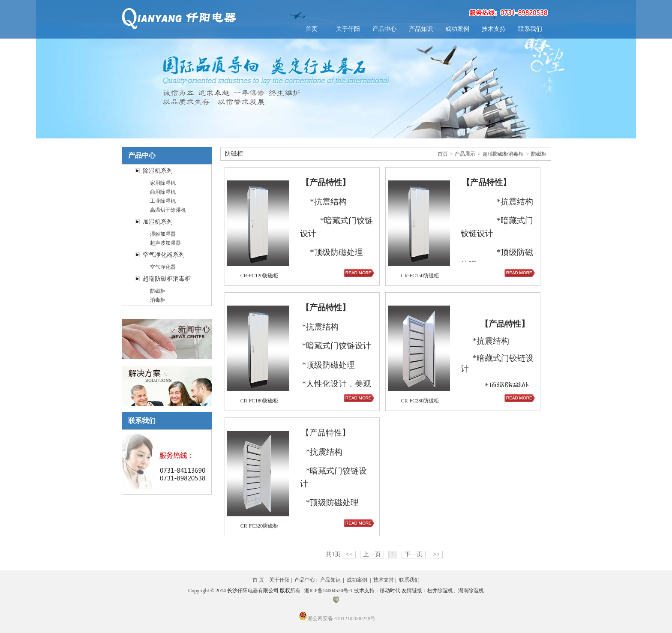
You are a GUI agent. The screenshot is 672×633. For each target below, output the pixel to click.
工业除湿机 (163, 201)
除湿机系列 (158, 171)
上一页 (372, 554)
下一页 (414, 554)
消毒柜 (158, 300)
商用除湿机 (163, 192)
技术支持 (494, 29)
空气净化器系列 (164, 255)
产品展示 (465, 154)
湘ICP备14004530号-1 (328, 591)
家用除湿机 (163, 183)
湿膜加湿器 (163, 234)
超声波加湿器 (165, 243)
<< (349, 554)
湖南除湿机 (471, 591)
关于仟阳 (348, 29)
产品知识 (421, 29)
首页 (312, 29)
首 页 (258, 580)
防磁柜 (158, 291)
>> (436, 554)
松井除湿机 (440, 591)
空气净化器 (163, 267)
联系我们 (530, 29)
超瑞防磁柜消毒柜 (167, 279)
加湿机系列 (158, 222)
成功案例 (457, 29)
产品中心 (384, 29)
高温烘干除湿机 (168, 210)
